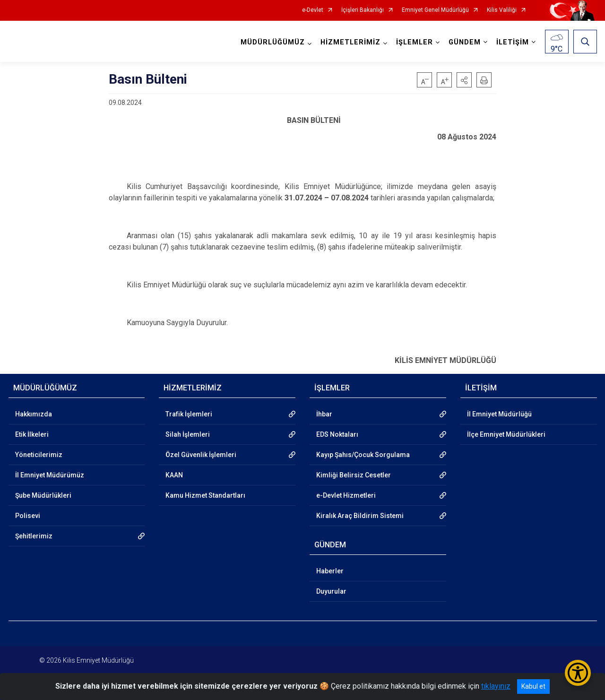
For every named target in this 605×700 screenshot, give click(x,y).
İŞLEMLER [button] (415, 42)
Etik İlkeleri (32, 434)
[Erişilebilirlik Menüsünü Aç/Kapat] (578, 673)
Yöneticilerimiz (39, 455)
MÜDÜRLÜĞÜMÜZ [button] (273, 42)
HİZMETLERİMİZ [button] (350, 42)
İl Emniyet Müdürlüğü (499, 414)
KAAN (174, 475)
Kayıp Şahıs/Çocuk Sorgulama (363, 455)
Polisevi (28, 516)
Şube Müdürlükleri (43, 495)
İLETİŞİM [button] (513, 42)
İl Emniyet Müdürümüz (50, 475)
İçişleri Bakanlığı (363, 10)
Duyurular (331, 591)
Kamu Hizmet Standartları (205, 495)
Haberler (330, 571)
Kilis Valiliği (502, 10)
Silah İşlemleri (188, 434)
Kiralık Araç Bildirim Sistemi (360, 516)
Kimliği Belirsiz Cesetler (354, 475)
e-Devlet (313, 10)
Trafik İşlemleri (189, 414)
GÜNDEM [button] (465, 42)
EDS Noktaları (337, 434)
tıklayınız (496, 686)
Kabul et (533, 686)
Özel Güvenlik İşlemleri (201, 455)
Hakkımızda (34, 414)
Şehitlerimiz (34, 536)
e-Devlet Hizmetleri (346, 495)
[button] (464, 80)
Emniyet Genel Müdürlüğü (435, 10)
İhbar (324, 414)
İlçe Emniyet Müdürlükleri (506, 434)
